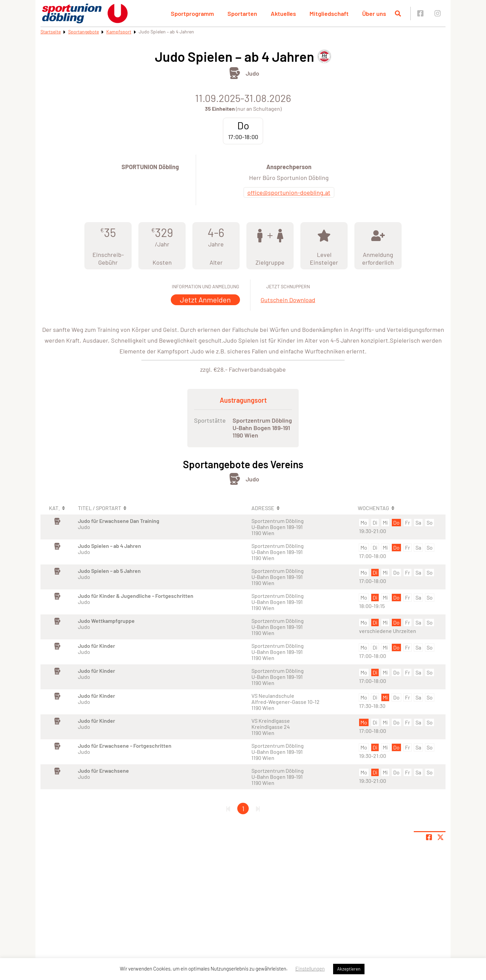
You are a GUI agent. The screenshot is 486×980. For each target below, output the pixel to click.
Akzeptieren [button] (349, 969)
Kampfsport (119, 32)
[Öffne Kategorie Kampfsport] (235, 73)
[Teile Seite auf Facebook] (429, 837)
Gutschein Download (288, 300)
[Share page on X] (440, 837)
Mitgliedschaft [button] (329, 14)
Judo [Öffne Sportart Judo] (252, 73)
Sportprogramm (192, 14)
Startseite (51, 32)
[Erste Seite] (228, 809)
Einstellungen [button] (310, 969)
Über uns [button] (374, 14)
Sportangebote (84, 32)
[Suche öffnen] (398, 14)
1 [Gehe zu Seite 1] (243, 809)
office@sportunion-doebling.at (289, 192)
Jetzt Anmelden (205, 299)
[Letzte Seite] (258, 809)
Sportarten (242, 14)
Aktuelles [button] (283, 14)
